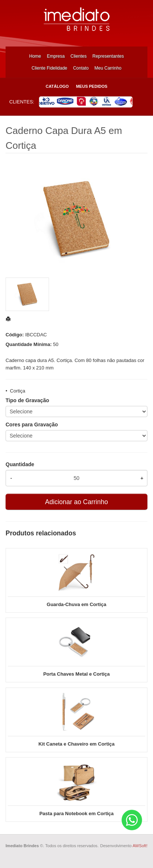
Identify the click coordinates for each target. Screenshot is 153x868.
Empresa (56, 56)
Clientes (79, 56)
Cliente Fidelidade (49, 68)
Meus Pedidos (92, 86)
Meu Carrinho (108, 68)
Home (35, 56)
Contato (81, 68)
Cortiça (18, 391)
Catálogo (57, 86)
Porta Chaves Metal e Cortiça (76, 674)
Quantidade (20, 464)
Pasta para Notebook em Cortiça (76, 813)
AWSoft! (140, 846)
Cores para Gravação (32, 425)
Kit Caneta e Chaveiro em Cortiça (76, 744)
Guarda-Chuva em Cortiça (76, 604)
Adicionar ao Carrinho (76, 502)
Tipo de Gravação (27, 400)
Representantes (108, 56)
